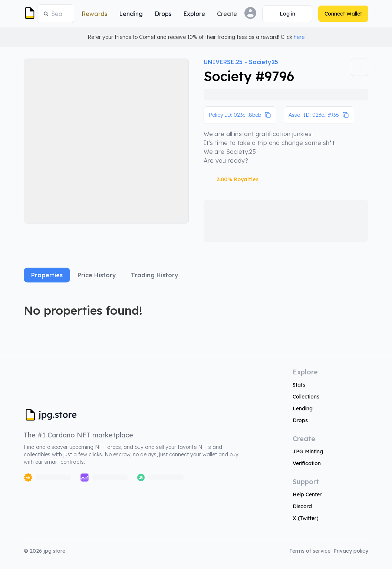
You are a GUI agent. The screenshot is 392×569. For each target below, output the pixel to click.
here (299, 37)
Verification (307, 463)
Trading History (155, 275)
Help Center (307, 494)
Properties (47, 275)
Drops (300, 420)
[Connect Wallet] (287, 14)
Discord (302, 506)
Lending (303, 408)
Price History (97, 275)
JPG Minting (308, 451)
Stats (299, 385)
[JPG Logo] (29, 14)
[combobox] (60, 14)
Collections (306, 397)
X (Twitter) (306, 518)
